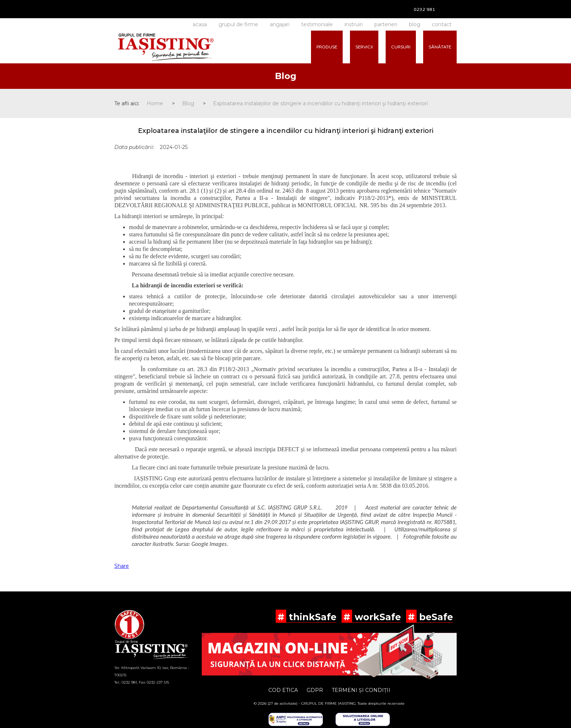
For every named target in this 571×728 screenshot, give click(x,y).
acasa (200, 24)
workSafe (377, 617)
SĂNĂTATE (440, 47)
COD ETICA (283, 690)
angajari (280, 24)
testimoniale (317, 24)
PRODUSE (327, 47)
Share (122, 566)
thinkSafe (311, 617)
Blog (188, 103)
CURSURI (401, 47)
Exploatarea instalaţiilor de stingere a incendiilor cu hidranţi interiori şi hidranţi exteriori (320, 103)
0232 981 (424, 9)
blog (415, 24)
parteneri (386, 24)
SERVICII (364, 47)
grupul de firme (238, 24)
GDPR (315, 690)
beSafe (435, 617)
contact (442, 24)
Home (155, 103)
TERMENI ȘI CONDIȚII (361, 690)
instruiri (354, 24)
